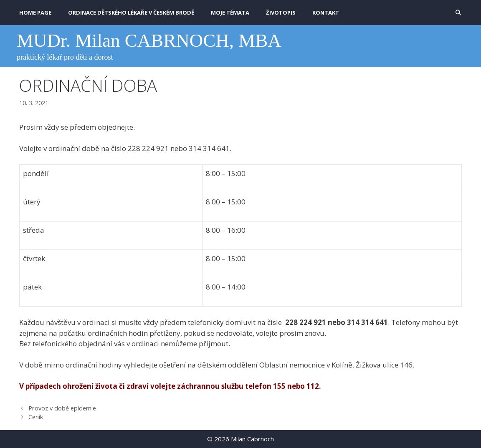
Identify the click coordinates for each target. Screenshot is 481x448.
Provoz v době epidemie (62, 408)
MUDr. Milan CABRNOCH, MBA (149, 40)
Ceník (36, 417)
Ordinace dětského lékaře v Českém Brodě (131, 13)
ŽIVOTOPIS (281, 13)
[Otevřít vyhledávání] (458, 13)
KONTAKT (326, 13)
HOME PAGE (35, 13)
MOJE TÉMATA (230, 13)
